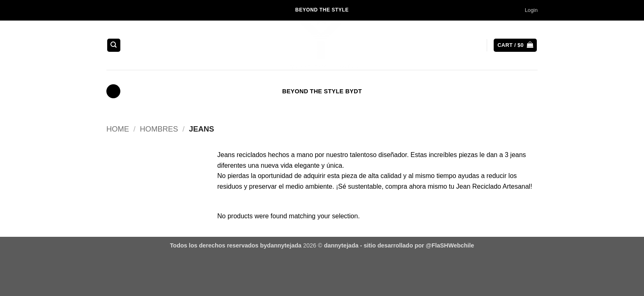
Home (118, 129)
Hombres (159, 129)
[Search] (114, 45)
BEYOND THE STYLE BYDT (322, 91)
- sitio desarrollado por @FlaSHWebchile (416, 245)
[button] (531, 10)
